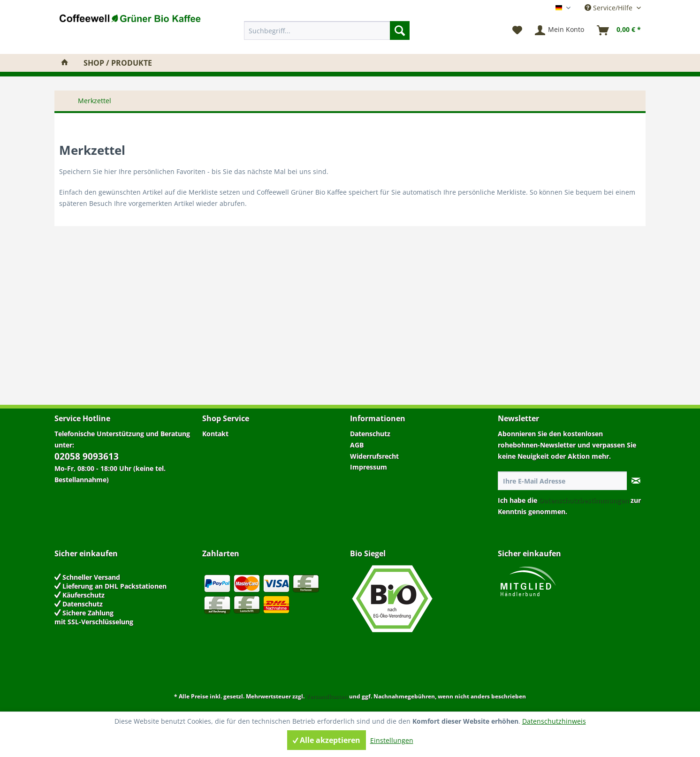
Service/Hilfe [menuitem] (609, 8)
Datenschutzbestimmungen (584, 500)
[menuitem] (327, 30)
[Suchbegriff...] (327, 30)
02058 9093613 (87, 456)
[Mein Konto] (560, 30)
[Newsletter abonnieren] (636, 481)
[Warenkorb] (619, 30)
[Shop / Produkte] (118, 63)
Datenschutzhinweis (554, 721)
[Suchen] (400, 30)
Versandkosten (327, 696)
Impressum (369, 467)
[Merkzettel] (517, 30)
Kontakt (215, 434)
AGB (357, 445)
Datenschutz (370, 434)
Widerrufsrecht (374, 456)
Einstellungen (392, 740)
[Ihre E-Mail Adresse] (563, 481)
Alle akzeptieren (327, 740)
